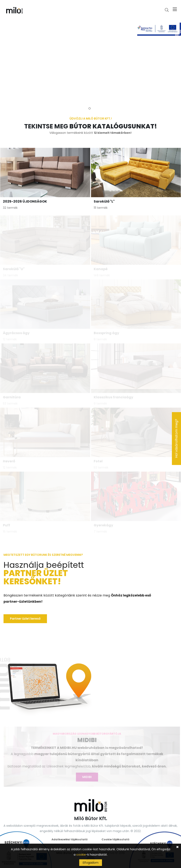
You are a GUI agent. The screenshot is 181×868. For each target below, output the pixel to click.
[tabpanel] (90, 61)
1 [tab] (90, 108)
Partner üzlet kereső (25, 619)
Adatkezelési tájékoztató (70, 839)
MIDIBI (86, 777)
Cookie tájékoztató (116, 839)
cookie (81, 855)
